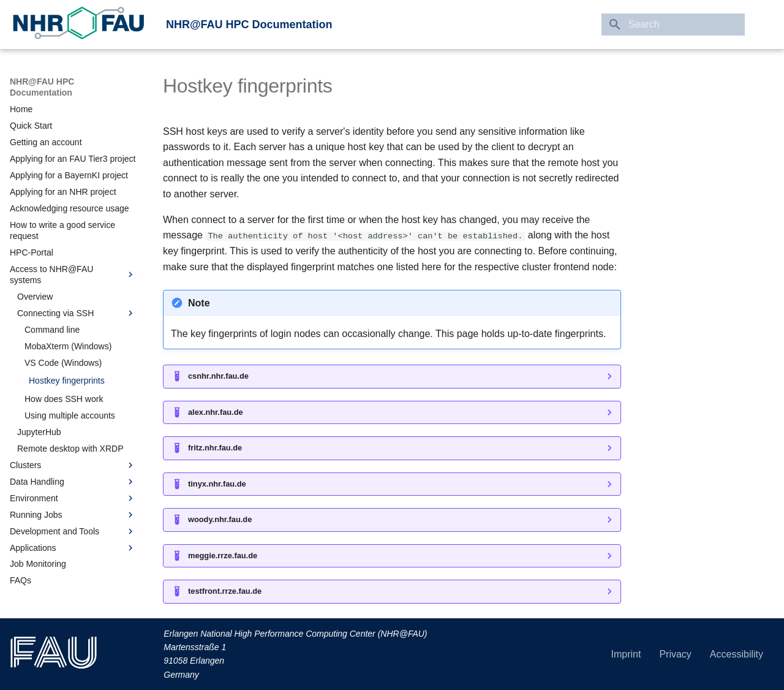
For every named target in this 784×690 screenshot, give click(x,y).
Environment (73, 498)
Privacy (675, 654)
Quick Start (31, 126)
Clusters (73, 465)
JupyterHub (39, 432)
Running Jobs (73, 515)
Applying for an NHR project (63, 192)
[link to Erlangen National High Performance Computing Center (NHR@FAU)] (78, 25)
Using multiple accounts (70, 415)
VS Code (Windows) (63, 363)
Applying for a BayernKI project (69, 175)
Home (21, 109)
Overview (35, 297)
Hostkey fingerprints (67, 381)
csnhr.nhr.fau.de (218, 376)
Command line (52, 330)
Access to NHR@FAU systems (73, 275)
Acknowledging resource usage (70, 208)
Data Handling (73, 482)
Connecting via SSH (77, 313)
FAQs (21, 580)
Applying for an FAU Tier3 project (73, 159)
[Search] (673, 25)
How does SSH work (64, 399)
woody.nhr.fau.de (220, 519)
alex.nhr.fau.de (216, 412)
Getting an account (46, 142)
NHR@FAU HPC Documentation (249, 25)
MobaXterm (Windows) (68, 346)
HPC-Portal (32, 252)
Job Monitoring (38, 564)
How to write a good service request (62, 230)
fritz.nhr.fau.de (215, 448)
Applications (73, 548)
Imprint (626, 654)
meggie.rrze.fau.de (223, 555)
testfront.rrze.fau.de (225, 591)
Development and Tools (73, 531)
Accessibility (737, 654)
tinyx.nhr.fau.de (217, 484)
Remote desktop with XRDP (70, 449)
